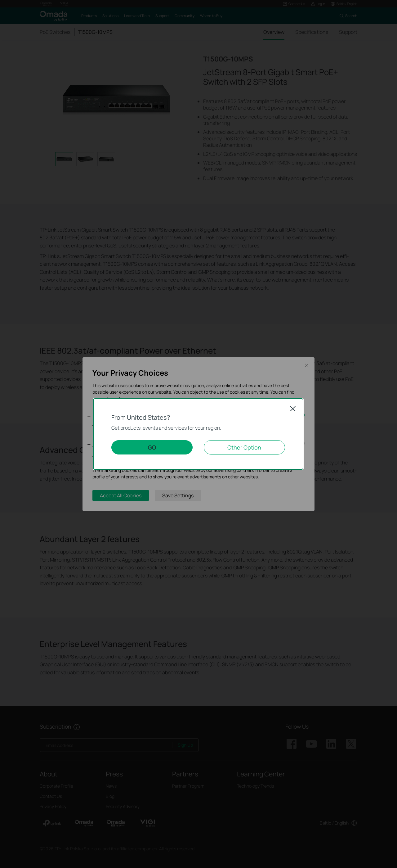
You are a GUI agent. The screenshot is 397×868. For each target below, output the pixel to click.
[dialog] (198, 434)
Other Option (244, 447)
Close (293, 409)
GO (152, 447)
